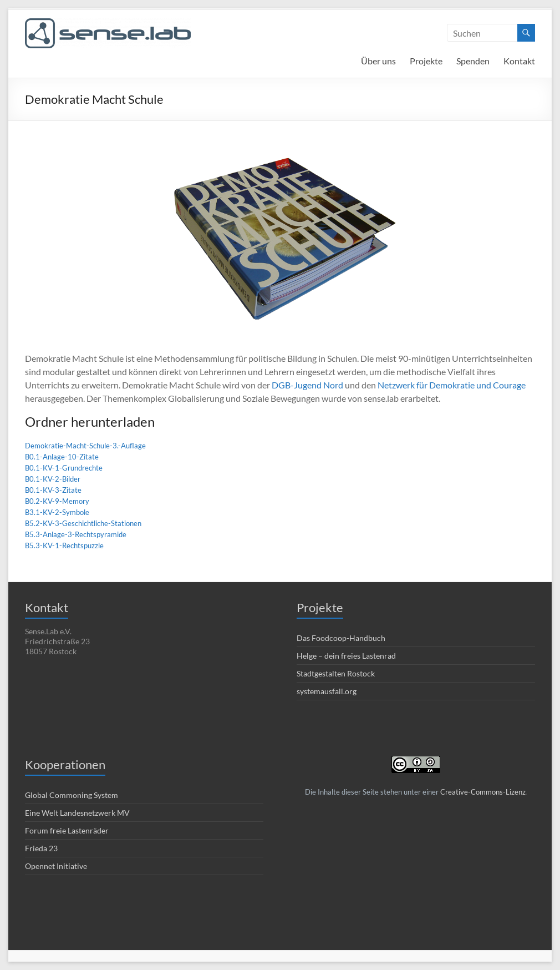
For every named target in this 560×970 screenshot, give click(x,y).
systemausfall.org (327, 691)
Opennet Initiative (56, 866)
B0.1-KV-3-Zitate (53, 490)
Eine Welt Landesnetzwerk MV (77, 813)
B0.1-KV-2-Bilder (53, 479)
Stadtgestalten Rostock (336, 673)
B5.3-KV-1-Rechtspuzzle (64, 545)
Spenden (473, 61)
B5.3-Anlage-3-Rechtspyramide (76, 534)
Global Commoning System (72, 795)
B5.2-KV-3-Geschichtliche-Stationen (83, 523)
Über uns (378, 61)
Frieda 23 (41, 848)
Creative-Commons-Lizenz (483, 792)
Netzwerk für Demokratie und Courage (452, 385)
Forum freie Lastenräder (67, 830)
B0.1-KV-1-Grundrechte (64, 468)
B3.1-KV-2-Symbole (57, 512)
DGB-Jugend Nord (307, 385)
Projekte (426, 61)
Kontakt (519, 61)
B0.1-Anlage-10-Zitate (62, 457)
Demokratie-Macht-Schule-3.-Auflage (85, 446)
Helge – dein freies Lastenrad (346, 656)
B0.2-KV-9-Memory (57, 501)
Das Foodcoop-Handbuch (341, 638)
